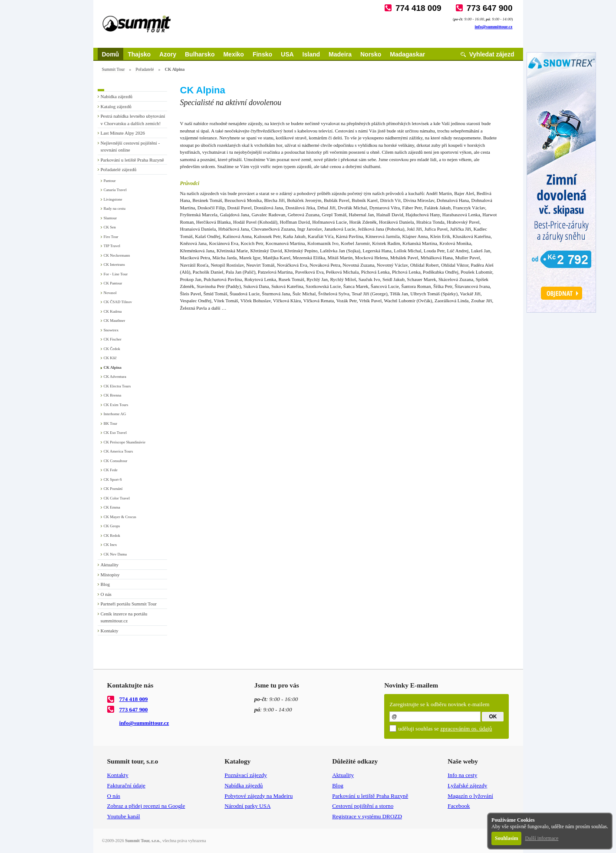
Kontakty (110, 631)
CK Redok (112, 536)
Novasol (110, 293)
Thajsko (139, 54)
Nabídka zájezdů (117, 96)
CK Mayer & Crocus (120, 517)
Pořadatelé (145, 69)
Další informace (542, 838)
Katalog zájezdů (116, 106)
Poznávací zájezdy (246, 775)
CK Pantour (113, 283)
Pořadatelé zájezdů (119, 169)
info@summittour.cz (494, 27)
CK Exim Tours (116, 405)
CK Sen (110, 227)
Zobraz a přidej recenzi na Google (146, 806)
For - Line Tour (116, 274)
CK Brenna (113, 395)
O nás (106, 594)
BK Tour (110, 423)
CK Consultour (116, 461)
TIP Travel (112, 246)
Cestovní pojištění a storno (363, 806)
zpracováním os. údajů (466, 729)
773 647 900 (490, 8)
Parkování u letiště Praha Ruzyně (132, 160)
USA (287, 54)
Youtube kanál (124, 816)
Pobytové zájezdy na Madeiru (259, 796)
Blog (105, 584)
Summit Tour (114, 69)
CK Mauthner (115, 321)
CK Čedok (112, 349)
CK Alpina (113, 367)
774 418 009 (418, 8)
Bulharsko (200, 54)
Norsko (371, 54)
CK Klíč (110, 358)
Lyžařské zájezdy (467, 785)
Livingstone (113, 199)
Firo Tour (111, 237)
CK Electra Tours (117, 386)
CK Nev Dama (115, 554)
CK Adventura (115, 377)
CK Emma (112, 507)
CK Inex (110, 545)
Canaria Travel (115, 190)
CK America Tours (119, 451)
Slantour (110, 218)
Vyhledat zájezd (492, 54)
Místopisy (110, 575)
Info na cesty (462, 775)
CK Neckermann (117, 255)
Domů (111, 54)
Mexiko (233, 54)
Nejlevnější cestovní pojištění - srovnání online (130, 147)
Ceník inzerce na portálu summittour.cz (124, 617)
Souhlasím (506, 838)
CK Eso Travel (115, 433)
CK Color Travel (117, 498)
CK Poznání (113, 489)
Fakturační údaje (126, 785)
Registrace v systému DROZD (367, 816)
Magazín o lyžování (470, 796)
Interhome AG (115, 414)
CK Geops (112, 526)
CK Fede (111, 470)
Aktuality (110, 565)
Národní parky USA (247, 806)
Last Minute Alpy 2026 (123, 133)
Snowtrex (111, 330)
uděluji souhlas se (445, 729)
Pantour (110, 181)
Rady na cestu (115, 208)
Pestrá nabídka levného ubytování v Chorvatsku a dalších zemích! (133, 120)
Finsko (262, 54)
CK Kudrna (113, 311)
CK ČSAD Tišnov (118, 302)
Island (311, 54)
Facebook (459, 806)
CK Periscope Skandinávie (125, 442)
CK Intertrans (114, 264)
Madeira (340, 54)
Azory (168, 54)
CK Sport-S (113, 479)
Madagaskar (407, 54)
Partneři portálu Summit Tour (129, 604)
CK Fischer (113, 339)
